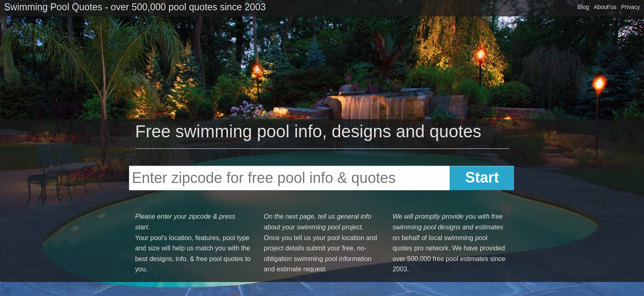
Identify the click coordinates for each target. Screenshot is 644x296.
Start (482, 177)
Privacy (630, 7)
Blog (583, 7)
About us (605, 7)
